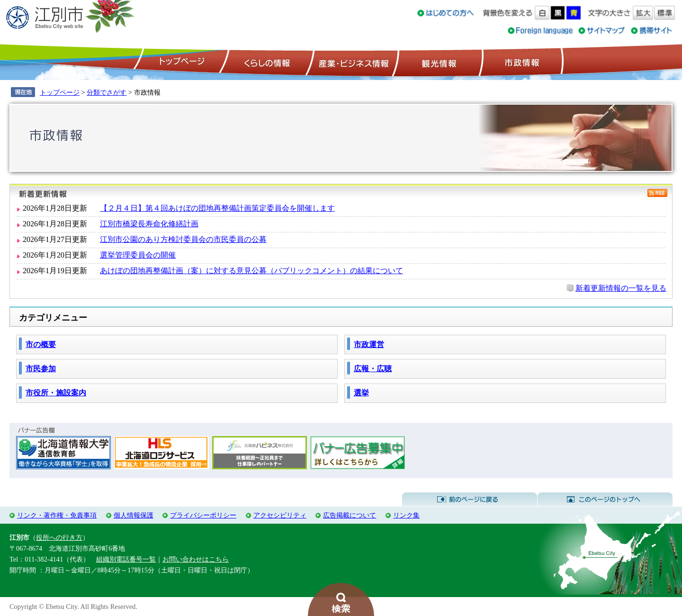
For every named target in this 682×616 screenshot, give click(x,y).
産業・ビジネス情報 (352, 62)
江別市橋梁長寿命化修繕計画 (149, 224)
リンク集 (406, 515)
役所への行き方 (59, 537)
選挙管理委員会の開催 (138, 255)
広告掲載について (350, 515)
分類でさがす (107, 92)
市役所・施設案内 (56, 393)
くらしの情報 (266, 62)
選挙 (361, 393)
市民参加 (41, 369)
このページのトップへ (605, 500)
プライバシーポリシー (203, 515)
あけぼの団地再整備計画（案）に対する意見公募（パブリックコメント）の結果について (251, 271)
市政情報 (521, 62)
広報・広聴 (373, 369)
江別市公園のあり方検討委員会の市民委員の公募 (183, 239)
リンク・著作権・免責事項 (57, 515)
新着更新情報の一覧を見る (621, 288)
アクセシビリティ (280, 515)
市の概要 (41, 344)
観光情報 (438, 62)
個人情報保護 (134, 515)
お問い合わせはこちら (196, 559)
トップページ (180, 62)
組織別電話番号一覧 (126, 559)
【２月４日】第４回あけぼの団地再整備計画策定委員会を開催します (217, 208)
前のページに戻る (470, 500)
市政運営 (369, 344)
